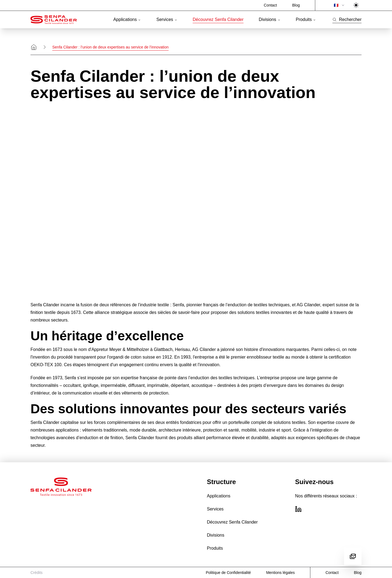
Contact (270, 5)
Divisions (270, 19)
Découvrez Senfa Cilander (218, 19)
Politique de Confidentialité (228, 573)
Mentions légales (281, 573)
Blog (296, 5)
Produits (306, 19)
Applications (127, 19)
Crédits (36, 573)
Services (167, 19)
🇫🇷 (339, 5)
